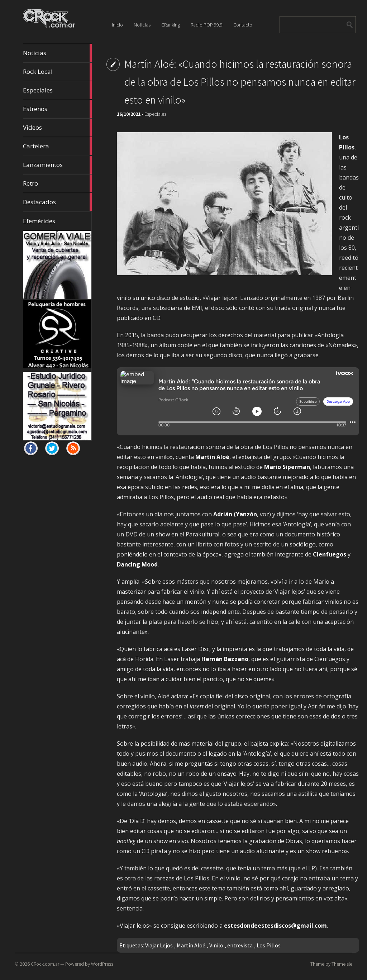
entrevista (240, 945)
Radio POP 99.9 (207, 25)
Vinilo (216, 945)
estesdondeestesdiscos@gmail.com (275, 926)
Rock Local (57, 72)
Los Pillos (269, 945)
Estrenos (57, 109)
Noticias (57, 53)
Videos (57, 128)
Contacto (243, 25)
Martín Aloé (191, 945)
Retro (57, 183)
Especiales (57, 90)
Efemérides (39, 221)
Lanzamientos (57, 165)
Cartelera (57, 146)
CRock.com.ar (45, 964)
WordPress (102, 964)
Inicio (117, 25)
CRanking (171, 25)
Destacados (57, 202)
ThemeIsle (342, 964)
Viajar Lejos (159, 945)
